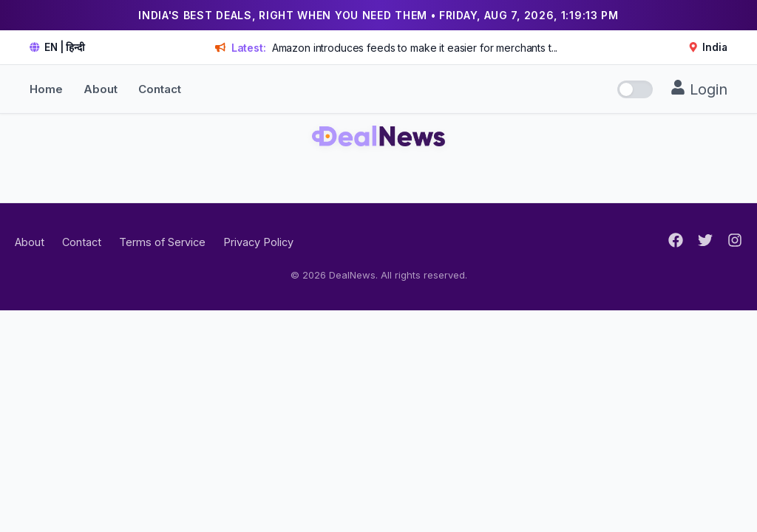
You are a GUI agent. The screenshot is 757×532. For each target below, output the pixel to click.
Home (46, 89)
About (101, 89)
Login (699, 89)
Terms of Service (162, 242)
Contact (160, 89)
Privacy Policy (258, 242)
